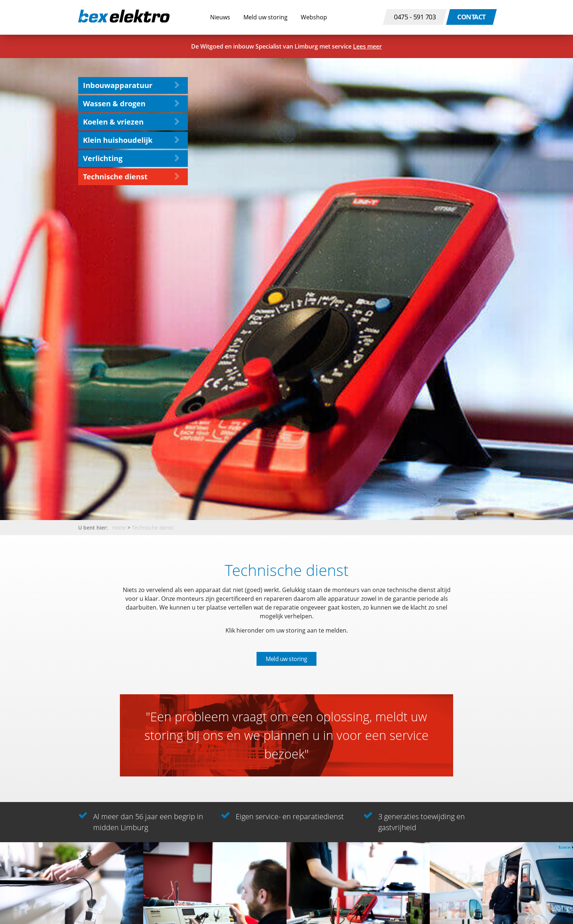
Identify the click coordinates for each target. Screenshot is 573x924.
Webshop (314, 17)
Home (119, 528)
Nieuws (220, 17)
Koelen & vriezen (113, 122)
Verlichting (103, 158)
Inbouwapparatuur (118, 85)
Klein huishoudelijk (118, 140)
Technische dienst (115, 177)
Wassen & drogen (114, 104)
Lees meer (367, 46)
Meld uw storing (265, 17)
